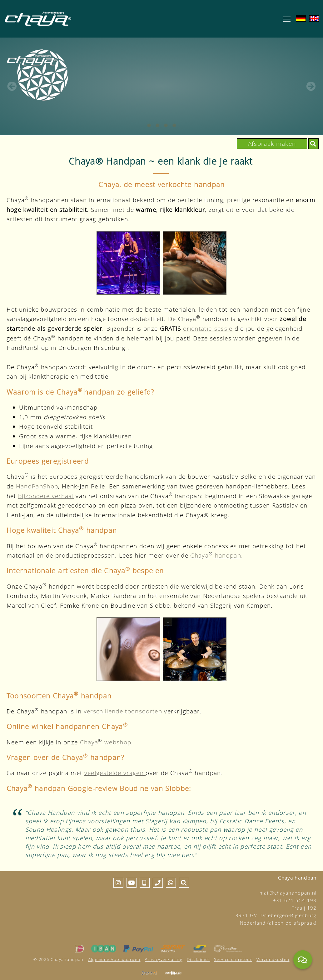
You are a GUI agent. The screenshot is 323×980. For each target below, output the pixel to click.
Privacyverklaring (164, 959)
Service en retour (233, 959)
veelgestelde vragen (115, 773)
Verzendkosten (273, 959)
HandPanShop (37, 486)
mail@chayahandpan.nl (288, 893)
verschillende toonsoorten (123, 711)
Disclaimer (198, 959)
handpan (227, 555)
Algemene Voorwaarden (114, 959)
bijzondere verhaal (46, 496)
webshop (117, 742)
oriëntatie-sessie (208, 328)
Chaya (199, 555)
